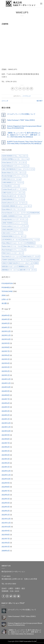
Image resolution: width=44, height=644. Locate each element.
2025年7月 (6, 351)
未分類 (4, 303)
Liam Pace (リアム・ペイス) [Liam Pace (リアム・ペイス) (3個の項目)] (30, 240)
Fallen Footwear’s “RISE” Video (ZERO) (21, 120)
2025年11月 (6, 335)
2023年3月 (6, 459)
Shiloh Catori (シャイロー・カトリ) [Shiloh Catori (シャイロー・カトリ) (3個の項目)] (13, 253)
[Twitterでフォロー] (11, 596)
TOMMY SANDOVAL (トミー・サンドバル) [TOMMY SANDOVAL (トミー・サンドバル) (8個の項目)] (15, 260)
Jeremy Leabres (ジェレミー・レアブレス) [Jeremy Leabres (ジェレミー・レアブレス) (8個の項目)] (15, 226)
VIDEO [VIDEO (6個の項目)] (4, 263)
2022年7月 (6, 491)
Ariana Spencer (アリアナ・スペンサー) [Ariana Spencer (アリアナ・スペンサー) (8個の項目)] (14, 162)
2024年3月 (6, 411)
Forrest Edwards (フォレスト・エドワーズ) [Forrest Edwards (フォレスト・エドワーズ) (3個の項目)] (15, 213)
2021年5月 (6, 547)
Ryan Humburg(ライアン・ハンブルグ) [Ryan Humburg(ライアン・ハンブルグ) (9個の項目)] (14, 250)
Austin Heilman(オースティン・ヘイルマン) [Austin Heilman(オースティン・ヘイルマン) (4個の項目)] (15, 166)
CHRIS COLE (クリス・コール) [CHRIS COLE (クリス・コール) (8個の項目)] (11, 179)
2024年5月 (6, 407)
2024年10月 (6, 387)
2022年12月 (6, 471)
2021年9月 (6, 531)
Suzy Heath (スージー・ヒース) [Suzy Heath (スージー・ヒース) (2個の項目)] (12, 256)
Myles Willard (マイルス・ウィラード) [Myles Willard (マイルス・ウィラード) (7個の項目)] (14, 243)
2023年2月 (6, 463)
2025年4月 (6, 363)
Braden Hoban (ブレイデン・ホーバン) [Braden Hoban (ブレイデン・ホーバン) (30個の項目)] (14, 173)
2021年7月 (6, 539)
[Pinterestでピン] (28, 89)
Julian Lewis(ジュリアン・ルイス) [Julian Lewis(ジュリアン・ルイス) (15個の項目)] (12, 233)
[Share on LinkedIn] (31, 89)
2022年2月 (6, 511)
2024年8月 (6, 395)
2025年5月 (6, 359)
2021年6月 (6, 543)
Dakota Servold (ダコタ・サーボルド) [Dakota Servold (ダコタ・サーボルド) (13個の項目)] (14, 196)
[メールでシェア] (24, 89)
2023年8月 (6, 439)
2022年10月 (6, 479)
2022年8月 (6, 487)
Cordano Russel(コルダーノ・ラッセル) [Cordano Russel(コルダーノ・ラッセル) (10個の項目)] (14, 189)
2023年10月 (6, 431)
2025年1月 (6, 375)
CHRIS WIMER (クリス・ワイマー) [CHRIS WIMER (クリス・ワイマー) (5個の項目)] (13, 183)
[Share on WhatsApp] (13, 89)
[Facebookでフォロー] (3, 596)
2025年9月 (6, 343)
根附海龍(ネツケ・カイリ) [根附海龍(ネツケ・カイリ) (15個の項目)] (10, 270)
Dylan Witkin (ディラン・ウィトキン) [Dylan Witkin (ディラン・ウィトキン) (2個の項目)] (13, 209)
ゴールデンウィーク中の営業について (21, 114)
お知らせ (5, 299)
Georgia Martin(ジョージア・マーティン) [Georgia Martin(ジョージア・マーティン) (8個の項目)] (15, 219)
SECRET (40, 101)
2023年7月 (6, 443)
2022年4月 (6, 503)
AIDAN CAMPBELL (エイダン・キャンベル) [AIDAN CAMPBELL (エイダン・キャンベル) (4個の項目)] (15, 159)
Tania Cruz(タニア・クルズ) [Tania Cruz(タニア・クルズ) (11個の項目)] (31, 256)
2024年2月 (6, 415)
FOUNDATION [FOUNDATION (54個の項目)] (35, 213)
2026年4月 (6, 315)
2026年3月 (6, 319)
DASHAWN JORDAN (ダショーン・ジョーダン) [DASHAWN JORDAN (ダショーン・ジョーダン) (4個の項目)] (17, 206)
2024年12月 (6, 379)
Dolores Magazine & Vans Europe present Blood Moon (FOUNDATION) (24, 127)
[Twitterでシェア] (20, 89)
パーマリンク (27, 96)
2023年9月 (6, 435)
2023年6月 (6, 447)
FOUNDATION (7, 283)
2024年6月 (6, 403)
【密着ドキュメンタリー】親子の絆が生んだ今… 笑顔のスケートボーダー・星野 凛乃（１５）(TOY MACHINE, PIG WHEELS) (24, 135)
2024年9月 (6, 391)
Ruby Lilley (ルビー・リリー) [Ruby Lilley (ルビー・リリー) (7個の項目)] (33, 246)
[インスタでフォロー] (7, 596)
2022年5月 (6, 499)
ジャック (5, 101)
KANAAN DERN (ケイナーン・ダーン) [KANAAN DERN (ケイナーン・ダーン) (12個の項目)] (14, 236)
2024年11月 (6, 383)
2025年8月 (6, 347)
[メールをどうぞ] (15, 596)
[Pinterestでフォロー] (19, 596)
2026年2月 (6, 323)
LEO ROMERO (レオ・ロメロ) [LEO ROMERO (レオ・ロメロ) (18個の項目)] (11, 240)
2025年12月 (6, 331)
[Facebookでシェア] (16, 89)
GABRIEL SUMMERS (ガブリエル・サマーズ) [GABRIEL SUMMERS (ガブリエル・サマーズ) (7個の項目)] (16, 216)
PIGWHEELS (6, 287)
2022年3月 (6, 507)
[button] (41, 4)
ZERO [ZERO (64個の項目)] (36, 263)
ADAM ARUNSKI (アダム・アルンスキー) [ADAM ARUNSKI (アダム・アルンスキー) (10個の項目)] (15, 156)
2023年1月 (6, 467)
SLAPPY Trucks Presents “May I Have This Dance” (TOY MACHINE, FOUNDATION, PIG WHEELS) (25, 142)
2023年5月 (6, 451)
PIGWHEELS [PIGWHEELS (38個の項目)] (31, 243)
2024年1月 (6, 419)
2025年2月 (6, 371)
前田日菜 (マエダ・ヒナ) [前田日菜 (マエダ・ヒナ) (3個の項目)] (10, 266)
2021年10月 (6, 527)
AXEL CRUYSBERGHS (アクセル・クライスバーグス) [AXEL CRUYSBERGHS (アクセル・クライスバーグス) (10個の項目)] (18, 169)
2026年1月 (6, 327)
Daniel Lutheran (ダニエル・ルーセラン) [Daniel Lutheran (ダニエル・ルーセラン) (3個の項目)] (14, 203)
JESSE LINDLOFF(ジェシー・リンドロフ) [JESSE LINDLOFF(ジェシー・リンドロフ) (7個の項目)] (15, 230)
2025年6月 (6, 355)
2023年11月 (6, 427)
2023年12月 (6, 423)
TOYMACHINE (7, 291)
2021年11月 (6, 523)
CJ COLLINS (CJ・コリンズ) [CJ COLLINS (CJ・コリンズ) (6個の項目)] (11, 186)
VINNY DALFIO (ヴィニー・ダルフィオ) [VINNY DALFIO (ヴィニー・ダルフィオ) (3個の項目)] (20, 263)
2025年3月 (6, 367)
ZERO (4, 295)
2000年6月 (6, 551)
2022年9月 (6, 483)
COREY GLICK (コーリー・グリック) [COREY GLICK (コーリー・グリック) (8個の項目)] (13, 193)
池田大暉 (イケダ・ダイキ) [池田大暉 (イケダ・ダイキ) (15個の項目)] (28, 270)
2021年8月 (6, 535)
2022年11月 (6, 475)
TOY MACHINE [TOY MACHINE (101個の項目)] (35, 260)
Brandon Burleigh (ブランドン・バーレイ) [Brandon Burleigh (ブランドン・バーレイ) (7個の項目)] (15, 176)
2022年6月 (6, 495)
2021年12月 (6, 519)
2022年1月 (6, 515)
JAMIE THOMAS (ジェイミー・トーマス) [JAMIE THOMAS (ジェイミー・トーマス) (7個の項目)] (15, 223)
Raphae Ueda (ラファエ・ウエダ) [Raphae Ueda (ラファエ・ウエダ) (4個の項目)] (12, 246)
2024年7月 (6, 399)
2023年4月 (6, 455)
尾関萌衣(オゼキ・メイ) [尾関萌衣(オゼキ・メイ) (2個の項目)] (26, 266)
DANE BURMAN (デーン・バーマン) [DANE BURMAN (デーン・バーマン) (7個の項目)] (13, 199)
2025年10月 (6, 339)
